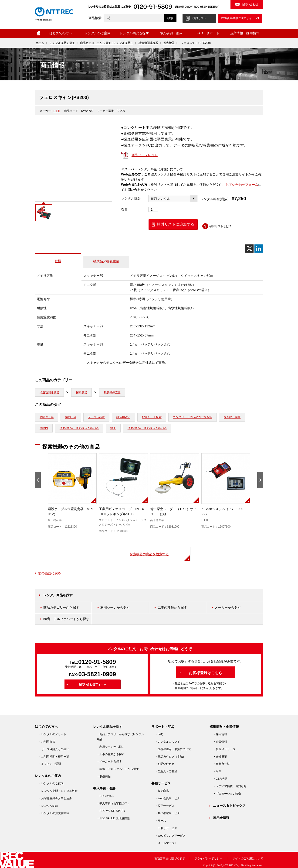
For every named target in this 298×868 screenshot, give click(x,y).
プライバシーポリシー (208, 858)
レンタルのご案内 (98, 33)
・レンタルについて (167, 742)
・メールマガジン (166, 843)
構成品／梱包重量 (106, 261)
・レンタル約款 (48, 806)
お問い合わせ (250, 4)
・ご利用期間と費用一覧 (54, 757)
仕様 (58, 261)
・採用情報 (220, 734)
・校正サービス (165, 806)
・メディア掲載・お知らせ (230, 786)
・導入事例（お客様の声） (113, 803)
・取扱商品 (104, 776)
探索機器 (169, 43)
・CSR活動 (220, 779)
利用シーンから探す (115, 607)
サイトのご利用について (248, 858)
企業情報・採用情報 (245, 33)
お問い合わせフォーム (242, 185)
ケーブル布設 (96, 417)
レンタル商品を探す (134, 33)
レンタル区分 (131, 198)
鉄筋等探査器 (112, 392)
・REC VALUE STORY (111, 811)
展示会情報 (221, 818)
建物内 (44, 428)
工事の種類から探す (172, 607)
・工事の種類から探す (111, 754)
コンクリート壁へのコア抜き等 (193, 417)
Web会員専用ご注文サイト (238, 18)
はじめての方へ (61, 33)
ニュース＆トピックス (229, 806)
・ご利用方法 (47, 742)
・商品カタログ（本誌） (170, 757)
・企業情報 (220, 742)
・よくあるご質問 (50, 764)
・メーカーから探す (109, 762)
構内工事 (71, 417)
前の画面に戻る (50, 573)
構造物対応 (123, 417)
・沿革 (217, 771)
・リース (160, 821)
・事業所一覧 (221, 764)
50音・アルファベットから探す (66, 619)
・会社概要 (220, 757)
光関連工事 (47, 417)
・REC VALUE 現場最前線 (113, 818)
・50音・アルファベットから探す (118, 769)
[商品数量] (153, 209)
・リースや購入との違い (54, 749)
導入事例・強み (171, 33)
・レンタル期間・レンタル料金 (58, 791)
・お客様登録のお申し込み (55, 798)
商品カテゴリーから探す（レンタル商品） (107, 43)
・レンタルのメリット (52, 734)
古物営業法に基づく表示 (170, 858)
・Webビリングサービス (170, 836)
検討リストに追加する (176, 224)
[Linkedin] (259, 249)
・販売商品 (162, 791)
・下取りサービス (166, 828)
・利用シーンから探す (111, 747)
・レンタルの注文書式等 (54, 813)
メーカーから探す (228, 607)
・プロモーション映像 (227, 794)
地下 (113, 428)
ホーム (39, 33)
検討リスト (200, 18)
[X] (249, 249)
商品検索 (95, 18)
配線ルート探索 (152, 417)
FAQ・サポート (208, 33)
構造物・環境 (232, 417)
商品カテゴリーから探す (61, 607)
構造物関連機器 (148, 43)
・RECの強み (105, 796)
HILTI (57, 111)
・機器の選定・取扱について (173, 749)
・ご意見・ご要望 (166, 771)
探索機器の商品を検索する (149, 554)
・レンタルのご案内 (51, 783)
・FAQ (159, 734)
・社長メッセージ (224, 749)
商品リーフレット (145, 155)
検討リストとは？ (220, 226)
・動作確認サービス (167, 813)
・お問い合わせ (165, 764)
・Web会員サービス (167, 798)
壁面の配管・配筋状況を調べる (79, 428)
